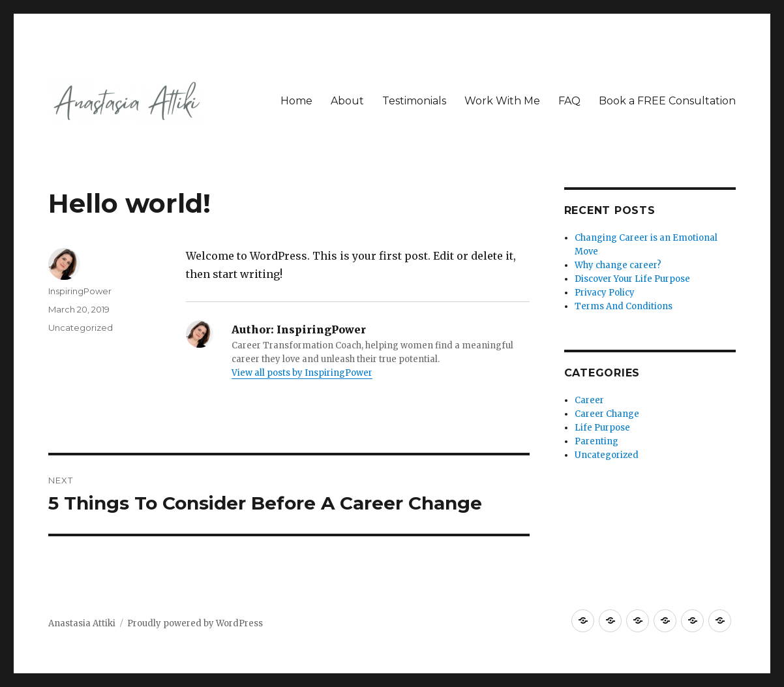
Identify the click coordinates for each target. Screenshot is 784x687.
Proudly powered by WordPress (195, 623)
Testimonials (414, 101)
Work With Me (502, 101)
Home (296, 101)
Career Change (607, 414)
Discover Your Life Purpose (632, 279)
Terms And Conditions (624, 306)
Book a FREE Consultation (667, 101)
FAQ (569, 101)
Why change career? (618, 265)
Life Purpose (602, 428)
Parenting (596, 441)
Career (589, 400)
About (347, 101)
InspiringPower (80, 291)
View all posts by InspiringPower (302, 373)
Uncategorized (81, 328)
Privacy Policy (605, 293)
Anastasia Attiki (82, 623)
